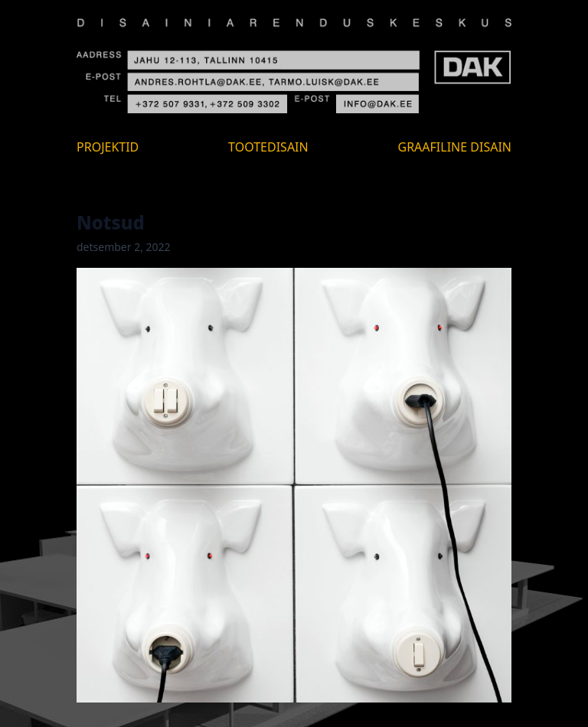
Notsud (111, 222)
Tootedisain (268, 147)
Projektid (108, 147)
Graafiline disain (455, 147)
